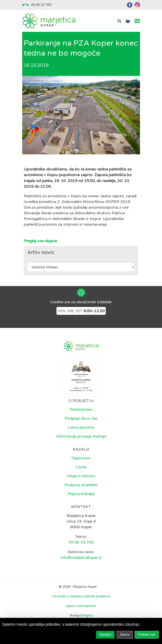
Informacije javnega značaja (81, 436)
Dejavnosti (81, 458)
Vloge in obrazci (81, 476)
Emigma (86, 615)
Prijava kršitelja (81, 494)
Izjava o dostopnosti (81, 606)
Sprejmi (105, 635)
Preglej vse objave (40, 241)
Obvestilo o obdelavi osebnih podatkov (81, 596)
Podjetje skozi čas (81, 418)
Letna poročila (81, 427)
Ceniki (81, 467)
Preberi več (147, 635)
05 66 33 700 (41, 5)
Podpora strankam (81, 485)
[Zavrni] (157, 631)
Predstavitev (81, 409)
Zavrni (124, 635)
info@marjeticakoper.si (81, 557)
